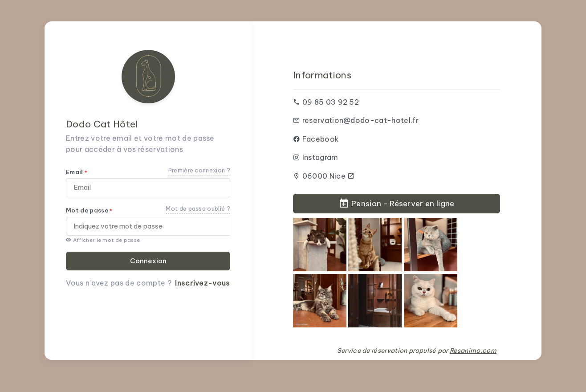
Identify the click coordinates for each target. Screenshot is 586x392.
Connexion (148, 261)
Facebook (321, 139)
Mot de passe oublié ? (198, 208)
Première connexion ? (199, 170)
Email (77, 172)
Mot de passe (89, 210)
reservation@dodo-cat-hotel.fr (360, 120)
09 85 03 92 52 (331, 102)
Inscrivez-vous (202, 283)
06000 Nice (329, 176)
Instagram (320, 157)
